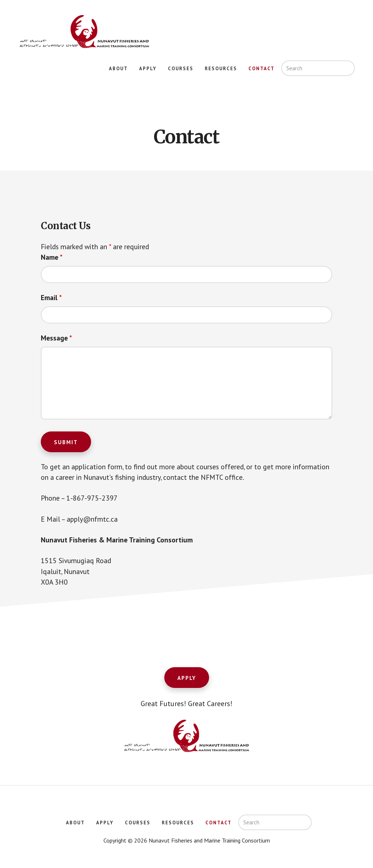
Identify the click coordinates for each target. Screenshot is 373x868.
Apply (187, 681)
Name (52, 258)
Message (57, 339)
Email (52, 298)
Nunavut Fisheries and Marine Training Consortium (84, 32)
